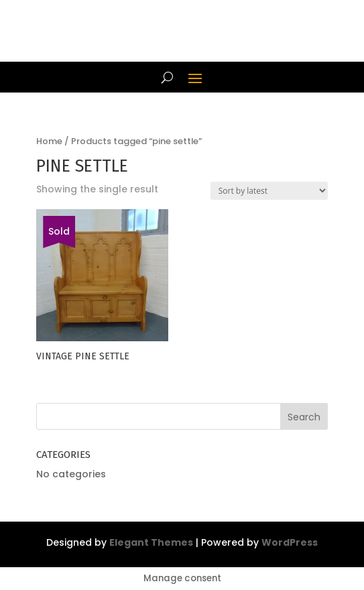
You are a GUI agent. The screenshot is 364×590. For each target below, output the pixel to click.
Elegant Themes (151, 542)
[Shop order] (269, 191)
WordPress (290, 542)
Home (49, 141)
